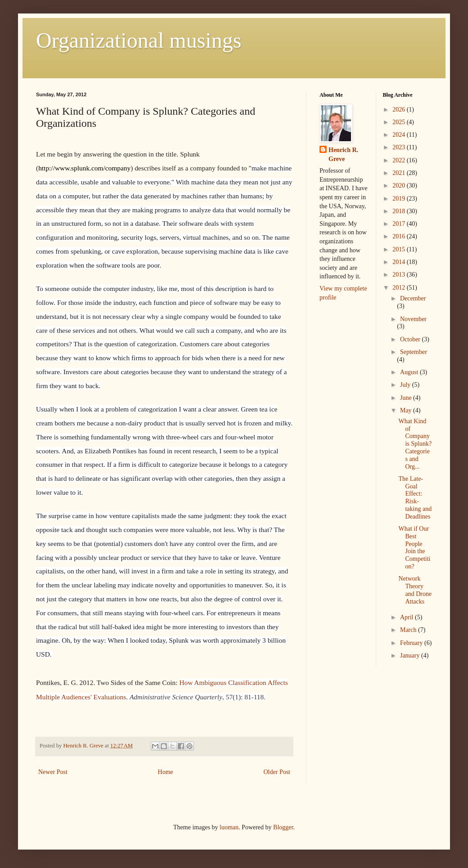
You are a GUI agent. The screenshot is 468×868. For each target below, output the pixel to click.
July (406, 385)
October (411, 339)
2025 (400, 122)
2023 (400, 147)
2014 (400, 262)
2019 (400, 199)
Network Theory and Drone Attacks (415, 590)
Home (166, 772)
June (407, 398)
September (414, 352)
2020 (400, 186)
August (410, 372)
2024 (400, 135)
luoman (229, 827)
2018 (400, 211)
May (407, 410)
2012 (400, 288)
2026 (400, 110)
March (409, 630)
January (411, 655)
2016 (400, 236)
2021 (400, 173)
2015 (400, 249)
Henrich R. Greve (343, 154)
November (413, 319)
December (413, 298)
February (412, 643)
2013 (400, 275)
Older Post (277, 772)
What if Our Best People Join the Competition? (414, 548)
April (407, 617)
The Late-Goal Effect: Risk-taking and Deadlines (415, 498)
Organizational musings (139, 40)
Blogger (283, 827)
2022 (400, 160)
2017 (400, 224)
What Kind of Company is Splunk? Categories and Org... (415, 444)
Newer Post (53, 772)
